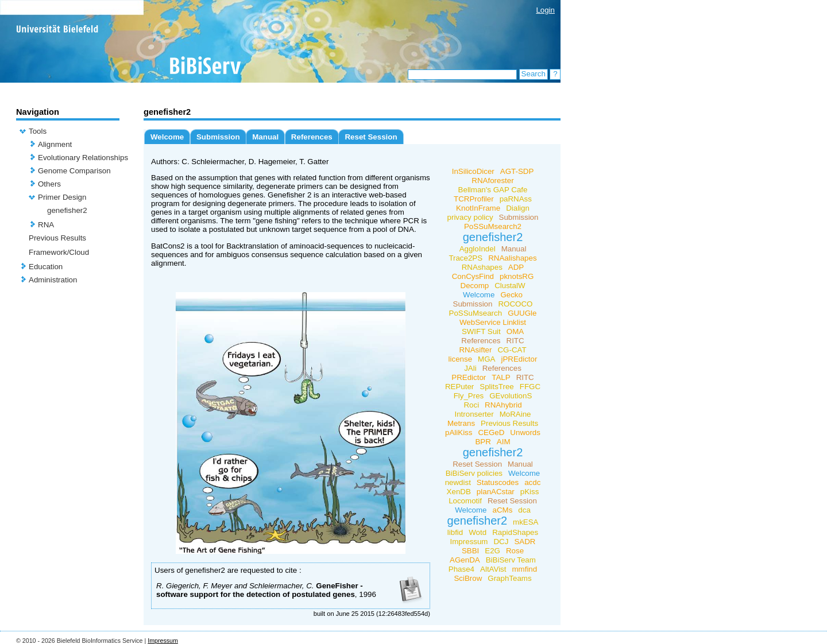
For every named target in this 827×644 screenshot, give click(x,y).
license (461, 359)
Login (545, 10)
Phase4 (461, 569)
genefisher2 (67, 210)
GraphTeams (509, 578)
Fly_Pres (469, 396)
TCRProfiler (474, 199)
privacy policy (470, 217)
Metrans (461, 423)
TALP (501, 377)
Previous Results (57, 238)
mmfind (524, 569)
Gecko (511, 295)
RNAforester (492, 181)
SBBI (470, 551)
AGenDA (465, 560)
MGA (486, 359)
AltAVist (493, 569)
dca (524, 510)
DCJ (501, 542)
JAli (470, 368)
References (312, 137)
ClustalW (510, 286)
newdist (458, 482)
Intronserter (474, 414)
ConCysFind (473, 276)
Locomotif (465, 501)
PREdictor (469, 377)
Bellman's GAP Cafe (493, 190)
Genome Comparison (74, 171)
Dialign (518, 208)
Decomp (475, 286)
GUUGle (522, 313)
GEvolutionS (511, 396)
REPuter (459, 387)
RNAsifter (475, 350)
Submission (218, 137)
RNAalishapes (512, 258)
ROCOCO (515, 304)
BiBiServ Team (511, 560)
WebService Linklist (493, 322)
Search (534, 74)
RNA (46, 225)
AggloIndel (478, 249)
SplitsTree (497, 387)
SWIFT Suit (481, 331)
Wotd (478, 532)
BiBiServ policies (474, 473)
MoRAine (515, 414)
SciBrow (468, 578)
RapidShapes (515, 532)
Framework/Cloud (59, 252)
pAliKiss (459, 432)
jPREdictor (519, 359)
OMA (515, 331)
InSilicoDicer (473, 171)
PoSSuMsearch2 (493, 226)
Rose (515, 551)
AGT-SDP (517, 171)
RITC (515, 341)
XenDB (459, 492)
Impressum (469, 542)
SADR (525, 542)
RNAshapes (482, 267)
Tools (38, 131)
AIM (504, 442)
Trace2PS (465, 258)
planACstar (496, 492)
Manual (265, 137)
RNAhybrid (503, 405)
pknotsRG (517, 276)
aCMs (503, 510)
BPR (483, 442)
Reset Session (371, 137)
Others (49, 184)
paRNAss (516, 199)
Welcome (167, 137)
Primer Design (62, 197)
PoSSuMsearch (476, 313)
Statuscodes (498, 482)
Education (46, 267)
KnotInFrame (478, 208)
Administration (53, 280)
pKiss (530, 492)
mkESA (525, 522)
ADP (516, 267)
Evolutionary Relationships (83, 158)
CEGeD (491, 432)
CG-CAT (512, 350)
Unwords (525, 432)
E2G (492, 551)
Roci (471, 405)
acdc (532, 482)
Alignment (55, 144)
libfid (455, 532)
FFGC (530, 387)
